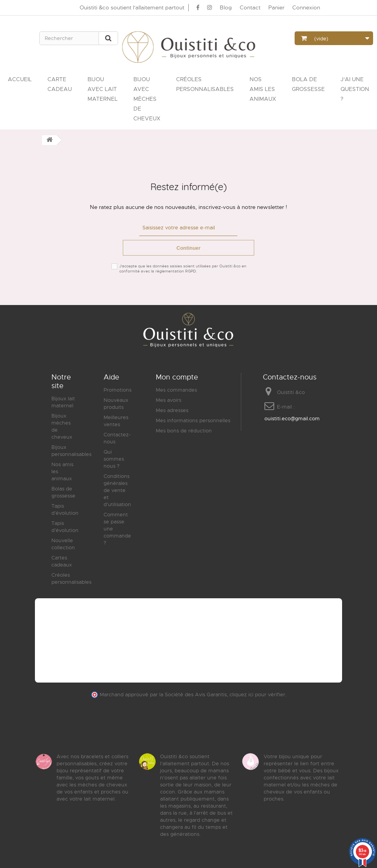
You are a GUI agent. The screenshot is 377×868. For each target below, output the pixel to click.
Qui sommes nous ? (114, 459)
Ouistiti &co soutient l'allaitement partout (132, 7)
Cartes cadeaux (62, 561)
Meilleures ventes (116, 420)
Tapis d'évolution (65, 509)
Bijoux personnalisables (71, 450)
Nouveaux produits (116, 403)
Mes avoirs (168, 400)
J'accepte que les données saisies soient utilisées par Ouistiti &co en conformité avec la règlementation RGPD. (183, 268)
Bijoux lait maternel (63, 402)
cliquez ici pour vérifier (257, 694)
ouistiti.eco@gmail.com (292, 418)
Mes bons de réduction (184, 430)
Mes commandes (176, 390)
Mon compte (177, 377)
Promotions (117, 390)
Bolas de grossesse (63, 492)
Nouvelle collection (63, 544)
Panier (276, 7)
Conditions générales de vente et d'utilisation (117, 490)
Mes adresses (172, 410)
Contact (250, 7)
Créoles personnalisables (71, 578)
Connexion (306, 7)
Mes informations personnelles (193, 420)
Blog (226, 7)
